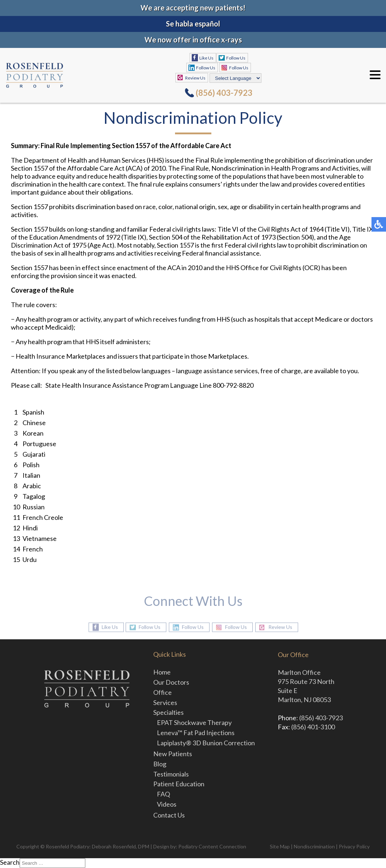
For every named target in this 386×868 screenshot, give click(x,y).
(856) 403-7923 (224, 93)
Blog (160, 764)
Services (165, 702)
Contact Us (169, 815)
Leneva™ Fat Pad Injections (196, 733)
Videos (167, 804)
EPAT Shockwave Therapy (194, 722)
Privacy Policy (354, 846)
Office (162, 692)
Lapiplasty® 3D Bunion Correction (206, 743)
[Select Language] (235, 78)
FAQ (163, 794)
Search (10, 862)
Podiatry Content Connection (212, 846)
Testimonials (171, 774)
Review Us (195, 78)
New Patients (173, 754)
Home (162, 672)
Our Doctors (171, 682)
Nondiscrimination (314, 846)
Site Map (280, 846)
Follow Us (236, 58)
